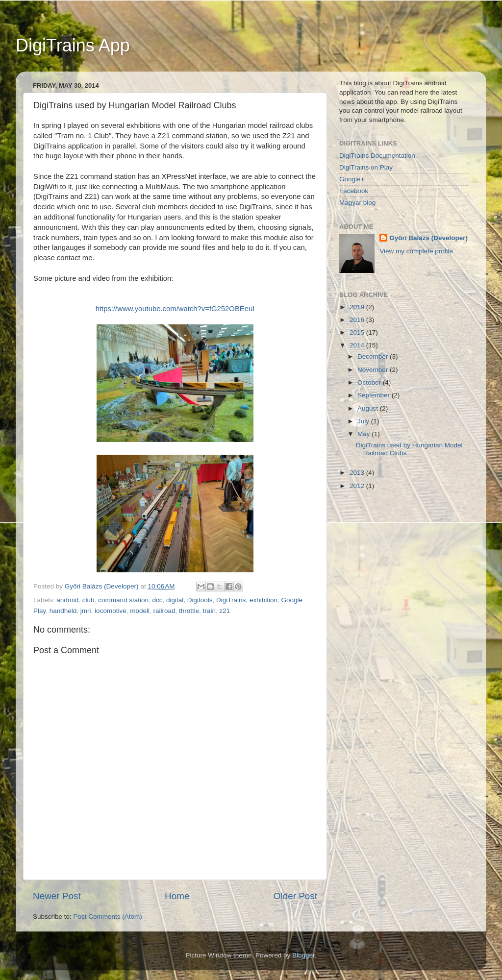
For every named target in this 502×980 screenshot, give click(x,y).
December (374, 356)
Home (177, 896)
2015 (358, 332)
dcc (157, 600)
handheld (63, 611)
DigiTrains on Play (366, 167)
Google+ (352, 179)
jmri (86, 611)
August (369, 408)
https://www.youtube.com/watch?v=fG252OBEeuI (175, 309)
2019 (358, 307)
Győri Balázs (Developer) (428, 238)
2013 (358, 473)
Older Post (295, 896)
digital (175, 600)
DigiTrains (231, 600)
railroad (164, 611)
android (67, 600)
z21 (225, 611)
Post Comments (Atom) (108, 917)
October (370, 382)
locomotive (111, 611)
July (364, 421)
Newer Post (57, 896)
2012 (358, 486)
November (374, 370)
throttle (189, 611)
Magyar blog (357, 203)
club (88, 600)
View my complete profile (416, 251)
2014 (358, 345)
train (209, 611)
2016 (358, 320)
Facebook (354, 191)
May (364, 434)
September (375, 395)
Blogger (303, 955)
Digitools (200, 600)
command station (123, 600)
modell (140, 611)
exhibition (264, 600)
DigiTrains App (73, 45)
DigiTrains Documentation (377, 156)
